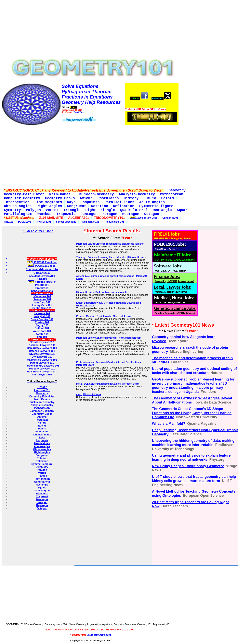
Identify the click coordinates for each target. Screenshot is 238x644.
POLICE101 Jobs (42, 266)
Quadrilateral (42, 482)
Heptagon (42, 505)
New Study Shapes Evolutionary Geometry (188, 466)
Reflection (42, 461)
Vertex (42, 473)
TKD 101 (42, 337)
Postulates (42, 420)
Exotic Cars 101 (42, 308)
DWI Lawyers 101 (42, 357)
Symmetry (42, 467)
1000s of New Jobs (144, 218)
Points (42, 429)
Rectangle (42, 485)
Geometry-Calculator (42, 396)
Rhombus (42, 493)
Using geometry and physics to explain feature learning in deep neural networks (191, 457)
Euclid (42, 426)
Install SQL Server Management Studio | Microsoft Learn (108, 384)
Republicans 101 (114, 222)
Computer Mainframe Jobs (42, 269)
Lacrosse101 (42, 390)
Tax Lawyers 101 (42, 375)
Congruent (42, 455)
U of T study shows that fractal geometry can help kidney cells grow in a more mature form (194, 479)
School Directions (66, 222)
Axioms (42, 417)
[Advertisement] (90, 29)
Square (42, 488)
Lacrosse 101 (42, 313)
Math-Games (42, 399)
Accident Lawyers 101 (42, 345)
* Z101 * (42, 387)
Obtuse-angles (42, 449)
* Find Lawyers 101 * (42, 342)
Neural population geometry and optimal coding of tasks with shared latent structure (194, 371)
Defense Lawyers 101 (42, 351)
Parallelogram (42, 491)
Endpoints (42, 440)
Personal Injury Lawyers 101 (42, 366)
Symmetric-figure (42, 464)
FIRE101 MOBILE (42, 282)
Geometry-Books (42, 414)
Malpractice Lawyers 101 (42, 360)
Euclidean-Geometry (42, 402)
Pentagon (42, 499)
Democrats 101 (90, 222)
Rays (42, 437)
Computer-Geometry (42, 411)
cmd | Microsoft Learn (89, 394)
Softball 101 (42, 328)
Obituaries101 (170, 218)
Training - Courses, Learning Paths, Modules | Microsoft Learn (111, 257)
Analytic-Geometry (42, 405)
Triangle (42, 476)
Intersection (42, 432)
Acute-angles (42, 446)
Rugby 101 (42, 325)
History (42, 423)
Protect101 (42, 288)
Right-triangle (42, 479)
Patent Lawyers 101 (42, 363)
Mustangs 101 (42, 299)
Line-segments (42, 434)
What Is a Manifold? (169, 424)
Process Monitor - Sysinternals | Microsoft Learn (103, 316)
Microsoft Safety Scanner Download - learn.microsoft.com (109, 338)
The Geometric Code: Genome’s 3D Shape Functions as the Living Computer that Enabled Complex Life (192, 413)
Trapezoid (42, 496)
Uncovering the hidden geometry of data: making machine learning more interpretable (193, 443)
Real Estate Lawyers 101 (42, 372)
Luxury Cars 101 (42, 305)
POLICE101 (25, 222)
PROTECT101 (43, 222)
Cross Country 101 (42, 319)
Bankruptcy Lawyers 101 (42, 348)
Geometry (42, 393)
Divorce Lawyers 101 (42, 354)
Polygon (42, 470)
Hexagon (42, 502)
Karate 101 (42, 334)
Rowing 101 (42, 322)
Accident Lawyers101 (42, 276)
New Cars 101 (42, 302)
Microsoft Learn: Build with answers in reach (101, 292)
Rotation (42, 458)
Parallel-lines (42, 443)
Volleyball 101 (42, 316)
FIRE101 (9, 222)
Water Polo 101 (42, 331)
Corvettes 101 (42, 296)
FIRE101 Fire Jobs (42, 262)
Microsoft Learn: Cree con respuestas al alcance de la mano (110, 244)
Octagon (42, 508)
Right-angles (42, 452)
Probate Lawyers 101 (42, 369)
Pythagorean (42, 408)
